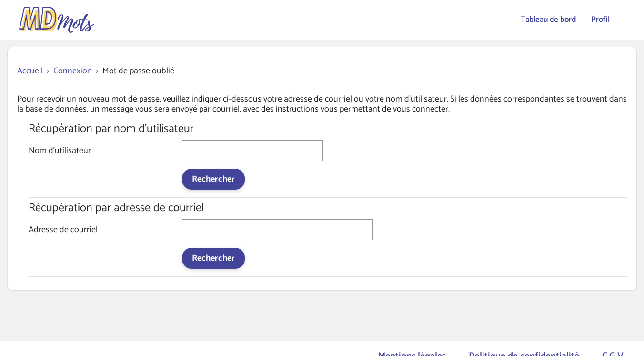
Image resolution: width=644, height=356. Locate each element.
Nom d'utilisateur (60, 152)
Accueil (30, 71)
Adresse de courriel (63, 231)
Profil (600, 20)
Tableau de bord (548, 20)
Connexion (73, 71)
